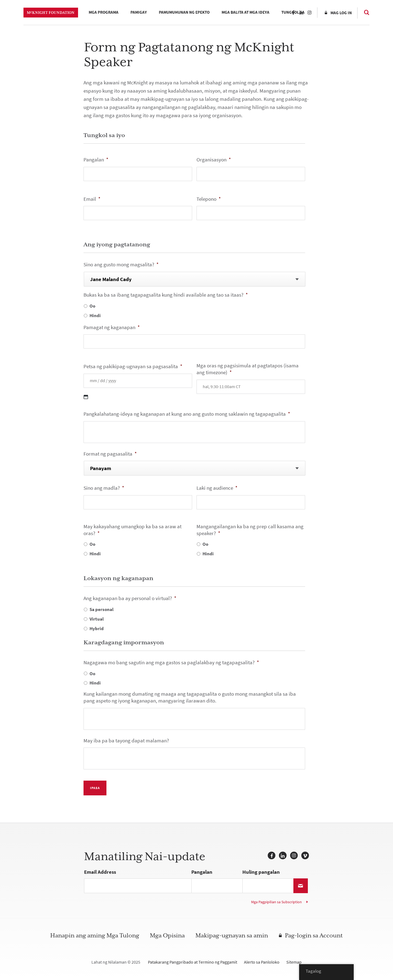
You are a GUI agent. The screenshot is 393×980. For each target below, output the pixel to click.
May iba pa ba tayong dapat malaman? (126, 741)
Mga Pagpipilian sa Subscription (276, 902)
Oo (92, 306)
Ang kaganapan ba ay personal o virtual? (130, 599)
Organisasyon (214, 160)
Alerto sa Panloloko (262, 962)
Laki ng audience (217, 488)
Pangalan (96, 160)
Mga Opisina (167, 935)
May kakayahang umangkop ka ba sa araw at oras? (133, 530)
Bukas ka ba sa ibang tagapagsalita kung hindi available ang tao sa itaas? (166, 295)
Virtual (97, 619)
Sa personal (102, 609)
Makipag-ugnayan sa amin (232, 935)
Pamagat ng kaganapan (112, 328)
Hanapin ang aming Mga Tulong (95, 935)
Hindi (95, 315)
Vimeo (305, 855)
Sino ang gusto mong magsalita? (121, 265)
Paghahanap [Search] (364, 12)
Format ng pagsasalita (110, 454)
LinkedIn (301, 13)
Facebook (293, 13)
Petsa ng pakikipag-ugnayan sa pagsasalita (133, 367)
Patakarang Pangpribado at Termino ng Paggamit (193, 962)
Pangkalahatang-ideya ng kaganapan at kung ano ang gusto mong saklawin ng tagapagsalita (187, 414)
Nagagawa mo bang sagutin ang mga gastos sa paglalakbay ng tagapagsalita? (171, 663)
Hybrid (97, 628)
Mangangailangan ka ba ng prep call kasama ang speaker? (250, 530)
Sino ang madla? (104, 488)
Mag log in (341, 13)
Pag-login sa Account (314, 935)
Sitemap (294, 962)
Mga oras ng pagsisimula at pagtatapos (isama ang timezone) (248, 369)
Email (92, 199)
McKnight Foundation (51, 13)
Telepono (209, 199)
